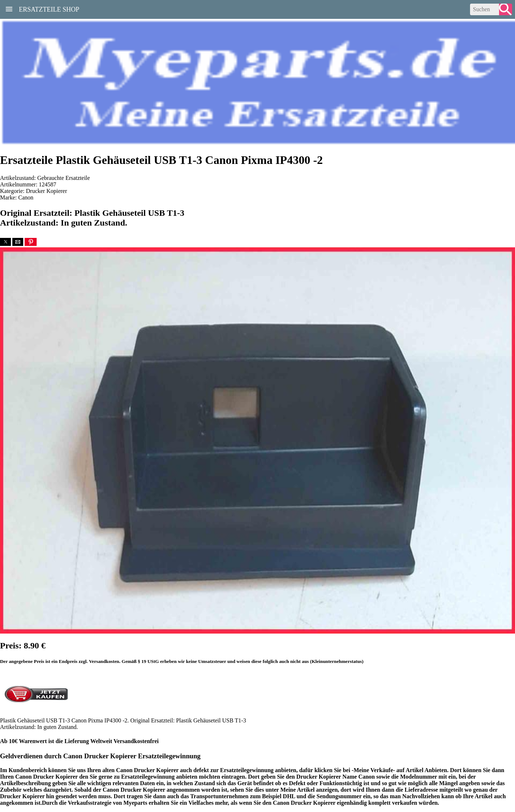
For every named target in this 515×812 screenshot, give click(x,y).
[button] (5, 242)
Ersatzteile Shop (49, 9)
